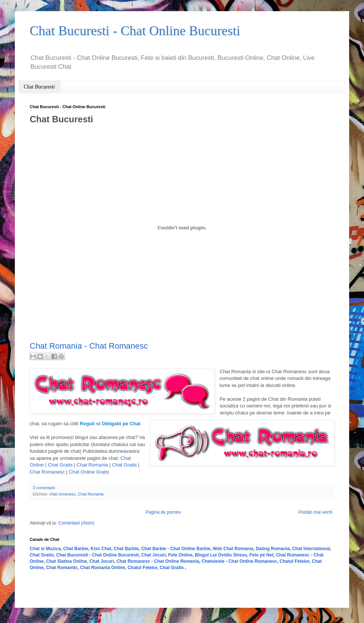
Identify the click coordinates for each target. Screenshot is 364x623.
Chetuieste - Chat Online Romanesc (239, 561)
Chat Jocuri (153, 555)
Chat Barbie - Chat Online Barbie (176, 549)
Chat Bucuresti (39, 87)
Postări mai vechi (316, 512)
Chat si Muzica (45, 549)
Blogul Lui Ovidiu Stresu (221, 555)
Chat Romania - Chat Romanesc (89, 346)
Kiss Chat (101, 549)
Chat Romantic (62, 568)
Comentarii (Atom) (76, 523)
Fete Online (180, 555)
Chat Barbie (76, 549)
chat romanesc (63, 494)
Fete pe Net (261, 555)
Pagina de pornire (163, 512)
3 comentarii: (44, 488)
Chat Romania (92, 465)
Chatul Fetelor (295, 561)
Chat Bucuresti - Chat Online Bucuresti (97, 555)
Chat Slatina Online (66, 561)
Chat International (311, 549)
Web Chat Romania (233, 549)
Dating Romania (273, 549)
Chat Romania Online (102, 568)
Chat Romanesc (47, 472)
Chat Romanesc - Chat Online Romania (158, 561)
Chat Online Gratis (89, 472)
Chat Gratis (60, 465)
